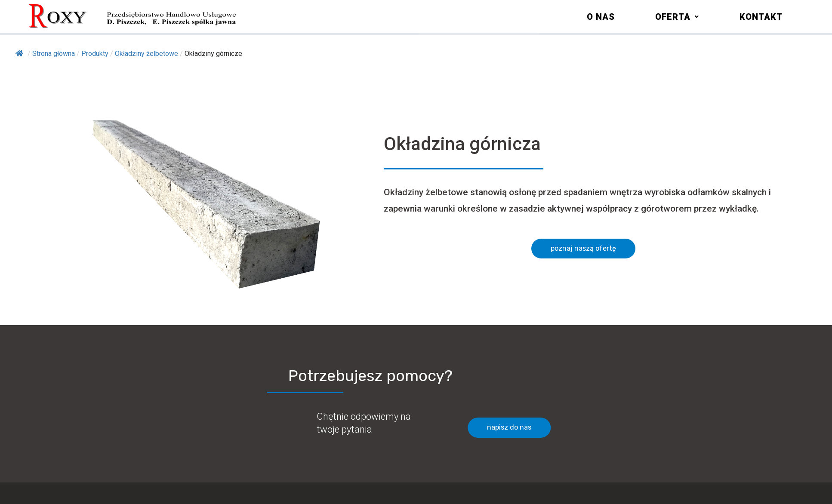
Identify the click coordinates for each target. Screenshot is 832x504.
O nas (601, 17)
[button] (677, 17)
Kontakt (761, 17)
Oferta (677, 17)
